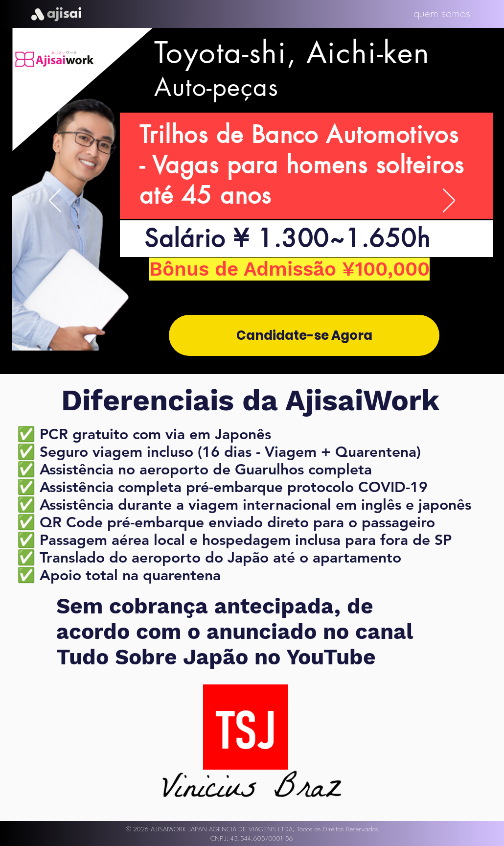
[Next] (449, 201)
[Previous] (55, 201)
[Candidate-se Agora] (304, 335)
